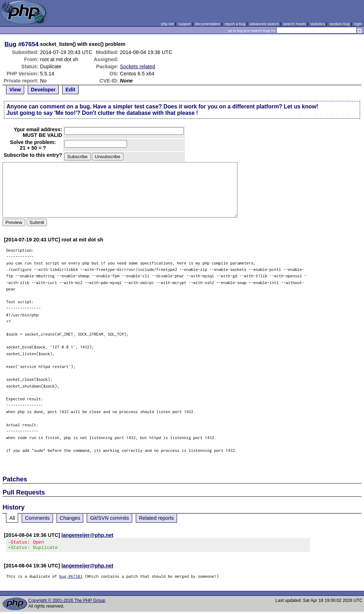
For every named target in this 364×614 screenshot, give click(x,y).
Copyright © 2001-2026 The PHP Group (67, 603)
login (358, 24)
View (15, 90)
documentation (208, 24)
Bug (11, 44)
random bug (339, 24)
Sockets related (137, 66)
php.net (167, 24)
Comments (37, 518)
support (184, 24)
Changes (70, 518)
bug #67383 (71, 578)
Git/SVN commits (109, 518)
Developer (43, 90)
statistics (318, 24)
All (12, 518)
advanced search (264, 24)
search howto (294, 24)
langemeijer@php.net (87, 535)
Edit (70, 90)
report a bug (235, 24)
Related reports (156, 518)
